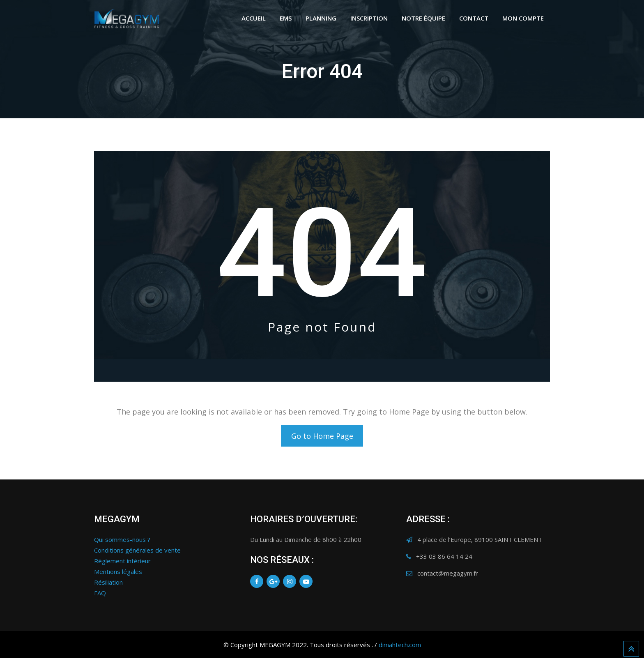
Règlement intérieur (122, 562)
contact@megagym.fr (448, 574)
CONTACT (474, 18)
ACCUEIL (254, 18)
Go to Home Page (322, 436)
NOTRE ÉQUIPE (423, 18)
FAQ (100, 594)
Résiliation (108, 583)
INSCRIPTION (369, 18)
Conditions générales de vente (137, 551)
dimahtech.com (400, 645)
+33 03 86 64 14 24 (444, 557)
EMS (286, 18)
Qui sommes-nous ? (122, 540)
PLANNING (321, 18)
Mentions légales (118, 572)
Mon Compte (523, 18)
